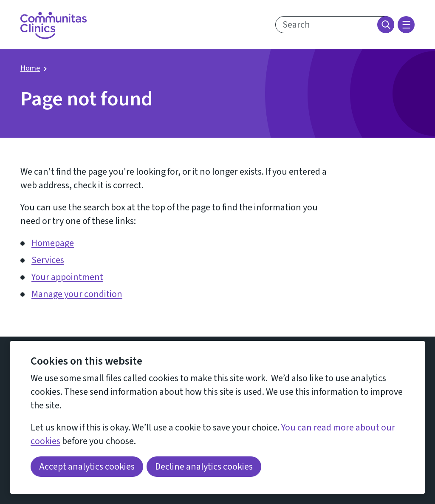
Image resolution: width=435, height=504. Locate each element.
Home (30, 68)
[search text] (335, 25)
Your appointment (67, 277)
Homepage (53, 243)
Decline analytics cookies (204, 467)
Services (48, 260)
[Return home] (54, 25)
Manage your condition (77, 294)
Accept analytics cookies (87, 467)
